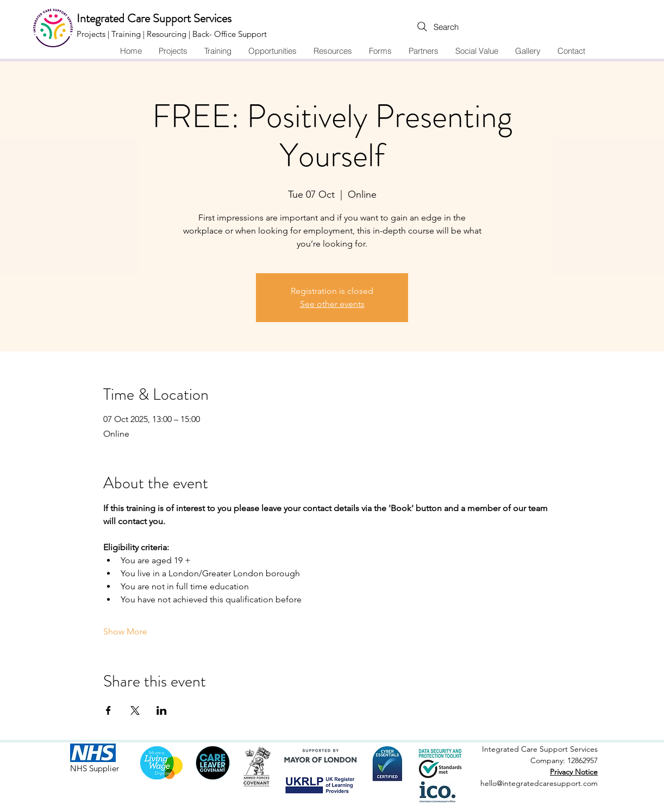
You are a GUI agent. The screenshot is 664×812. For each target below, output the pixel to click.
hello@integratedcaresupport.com (539, 783)
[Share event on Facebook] (108, 710)
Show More (125, 631)
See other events (332, 304)
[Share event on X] (135, 710)
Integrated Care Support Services (154, 18)
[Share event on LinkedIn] (162, 710)
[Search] (415, 27)
